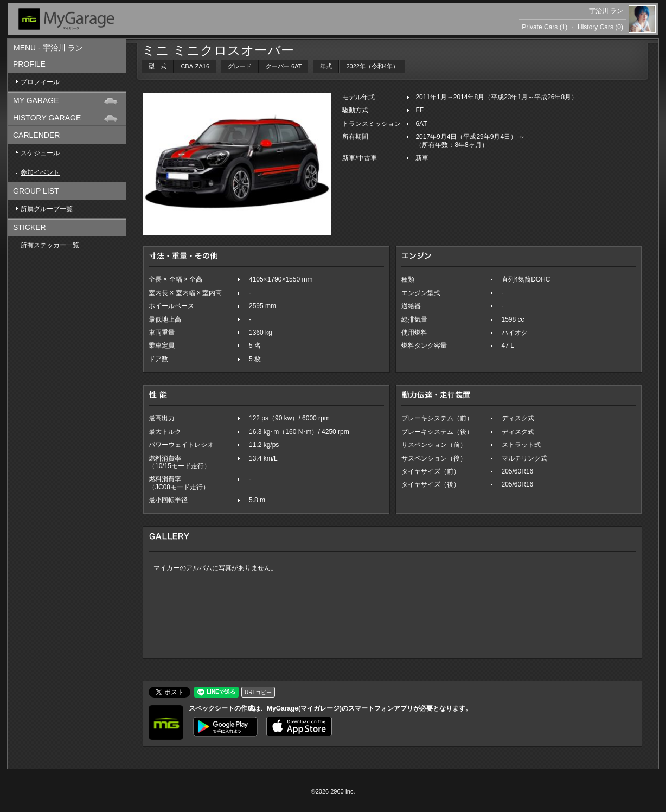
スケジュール (40, 153)
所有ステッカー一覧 (50, 245)
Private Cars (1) (545, 27)
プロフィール (40, 82)
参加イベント (40, 172)
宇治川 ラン (606, 11)
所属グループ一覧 (47, 209)
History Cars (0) (600, 27)
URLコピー (258, 692)
